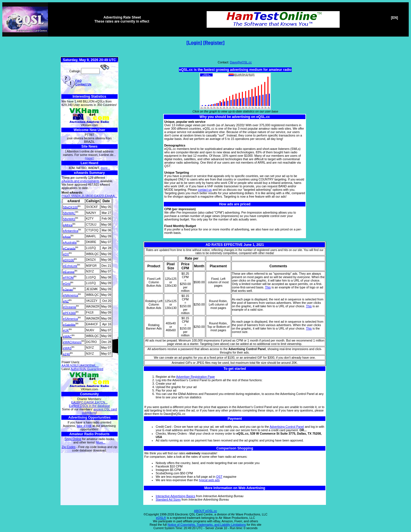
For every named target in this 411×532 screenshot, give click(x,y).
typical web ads (209, 480)
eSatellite (69, 324)
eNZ (66, 301)
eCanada (69, 248)
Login (194, 43)
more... (105, 168)
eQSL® (161, 518)
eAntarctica (71, 231)
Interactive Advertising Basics (175, 496)
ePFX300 (69, 313)
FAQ (78, 81)
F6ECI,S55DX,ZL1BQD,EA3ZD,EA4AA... (89, 196)
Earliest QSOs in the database (89, 406)
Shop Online (73, 439)
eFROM (68, 278)
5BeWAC (69, 213)
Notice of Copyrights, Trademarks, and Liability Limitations (207, 525)
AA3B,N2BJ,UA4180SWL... (80, 366)
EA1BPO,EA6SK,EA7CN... (89, 402)
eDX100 (69, 260)
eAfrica (68, 225)
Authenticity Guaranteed (87, 369)
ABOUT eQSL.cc (205, 511)
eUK (66, 330)
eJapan (68, 289)
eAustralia (70, 242)
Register (214, 43)
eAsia (67, 236)
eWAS (67, 348)
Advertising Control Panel (287, 427)
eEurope (69, 272)
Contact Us (83, 84)
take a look (84, 426)
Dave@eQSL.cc (241, 62)
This (268, 287)
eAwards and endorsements (81, 181)
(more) (89, 158)
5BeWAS (69, 219)
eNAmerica (71, 295)
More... (101, 442)
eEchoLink (70, 266)
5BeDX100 (70, 207)
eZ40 (67, 354)
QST (219, 477)
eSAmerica (70, 319)
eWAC (67, 336)
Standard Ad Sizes (168, 499)
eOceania (70, 307)
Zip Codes (69, 447)
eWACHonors (72, 342)
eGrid (67, 284)
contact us (205, 190)
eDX (66, 254)
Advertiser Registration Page (196, 377)
